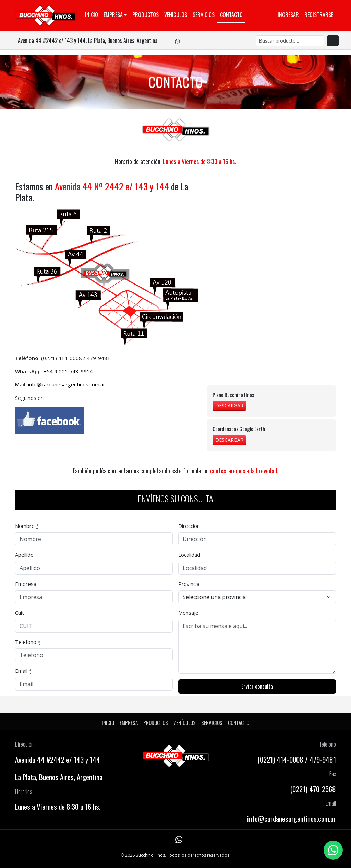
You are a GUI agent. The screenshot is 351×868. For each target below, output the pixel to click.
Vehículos (176, 15)
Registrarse (319, 15)
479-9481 (99, 358)
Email (23, 671)
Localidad (189, 555)
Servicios (204, 15)
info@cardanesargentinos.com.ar (67, 384)
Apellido (24, 555)
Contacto (231, 15)
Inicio (92, 15)
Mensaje (188, 613)
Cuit (20, 613)
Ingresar (288, 15)
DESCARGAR (229, 406)
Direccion (189, 526)
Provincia (189, 584)
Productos (146, 15)
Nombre (27, 526)
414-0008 (70, 358)
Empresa (113, 15)
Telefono (28, 642)
